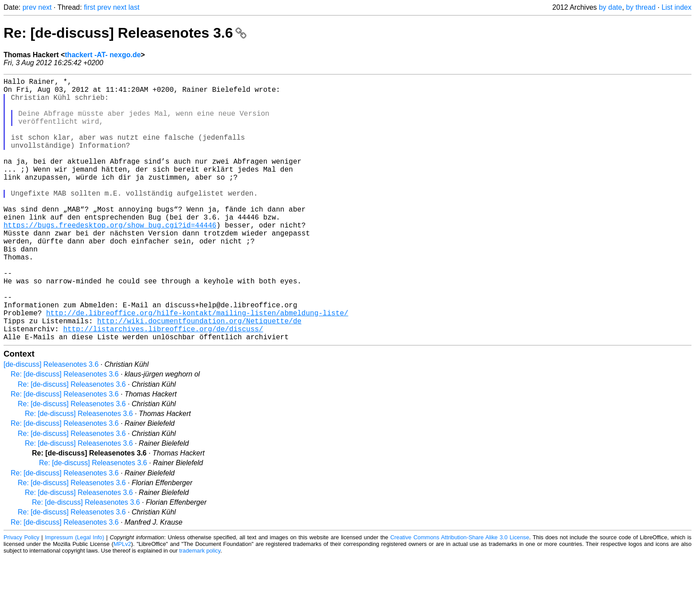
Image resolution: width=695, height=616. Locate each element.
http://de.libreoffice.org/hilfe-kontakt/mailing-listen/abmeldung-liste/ (197, 366)
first (90, 7)
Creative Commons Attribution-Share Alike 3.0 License (460, 596)
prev (29, 7)
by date (610, 7)
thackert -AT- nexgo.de (103, 55)
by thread (641, 7)
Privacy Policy (21, 596)
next (45, 7)
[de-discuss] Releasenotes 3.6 (51, 423)
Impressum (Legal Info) (74, 596)
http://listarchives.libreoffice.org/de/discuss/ (163, 385)
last (134, 7)
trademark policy (200, 609)
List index (676, 7)
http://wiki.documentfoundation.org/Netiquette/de (199, 376)
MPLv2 (122, 602)
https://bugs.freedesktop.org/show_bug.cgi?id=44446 (110, 259)
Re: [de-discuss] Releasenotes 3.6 (125, 33)
